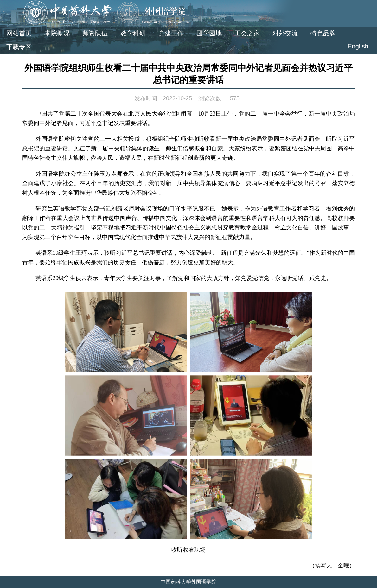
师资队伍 (95, 33)
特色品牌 (323, 33)
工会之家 (247, 33)
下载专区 (19, 47)
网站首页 (19, 33)
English (358, 46)
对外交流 (285, 33)
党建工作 (171, 33)
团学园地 (209, 33)
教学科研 (133, 33)
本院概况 (57, 33)
